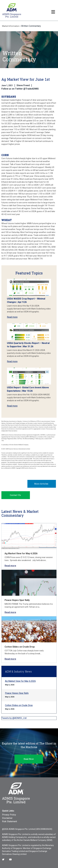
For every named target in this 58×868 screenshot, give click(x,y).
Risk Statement (10, 821)
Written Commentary (31, 26)
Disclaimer (7, 818)
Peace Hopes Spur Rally (17, 600)
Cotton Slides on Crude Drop (20, 647)
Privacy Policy (9, 815)
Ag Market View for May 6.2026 (21, 553)
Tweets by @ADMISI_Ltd (14, 718)
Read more (12, 317)
